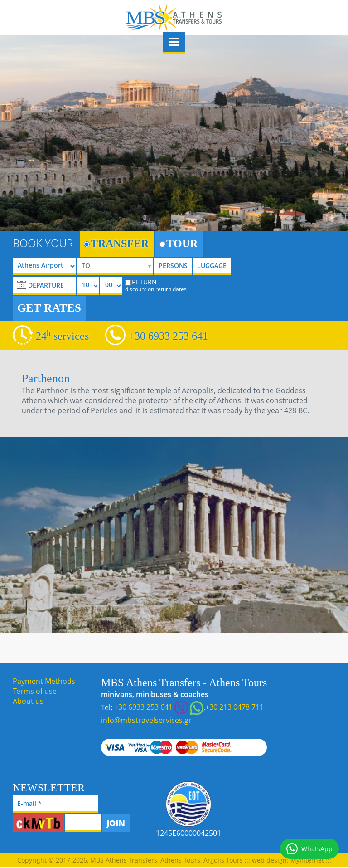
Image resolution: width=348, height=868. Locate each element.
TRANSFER (116, 244)
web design (269, 860)
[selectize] (115, 266)
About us (28, 701)
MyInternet (307, 860)
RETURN (156, 285)
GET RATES (49, 308)
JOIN (116, 823)
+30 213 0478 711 (234, 707)
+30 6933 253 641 (168, 336)
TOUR (179, 244)
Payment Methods (44, 681)
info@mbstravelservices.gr (146, 720)
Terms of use (35, 691)
